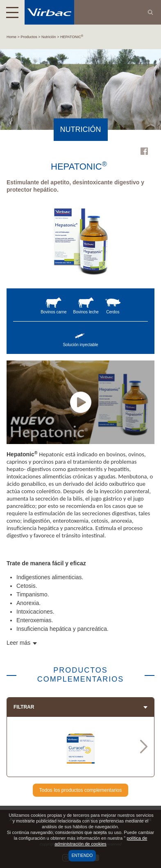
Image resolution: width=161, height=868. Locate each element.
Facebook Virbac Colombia (144, 151)
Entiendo (82, 856)
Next (144, 747)
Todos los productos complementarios (80, 790)
